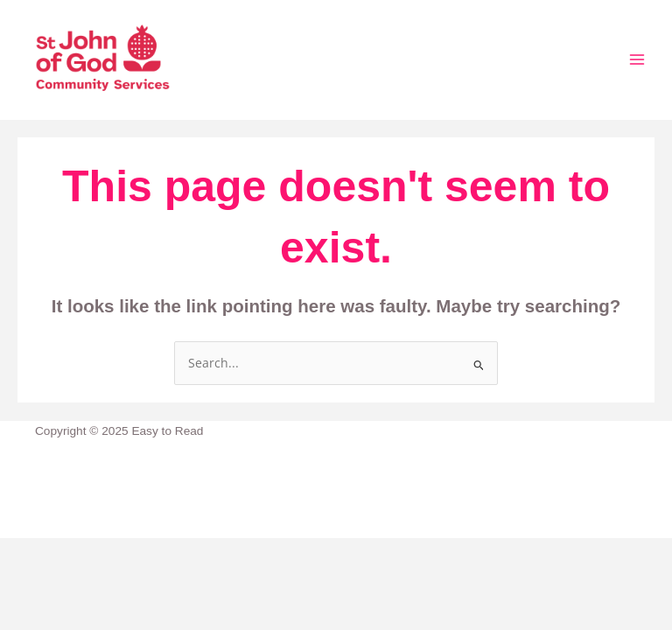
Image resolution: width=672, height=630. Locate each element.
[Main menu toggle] (637, 60)
